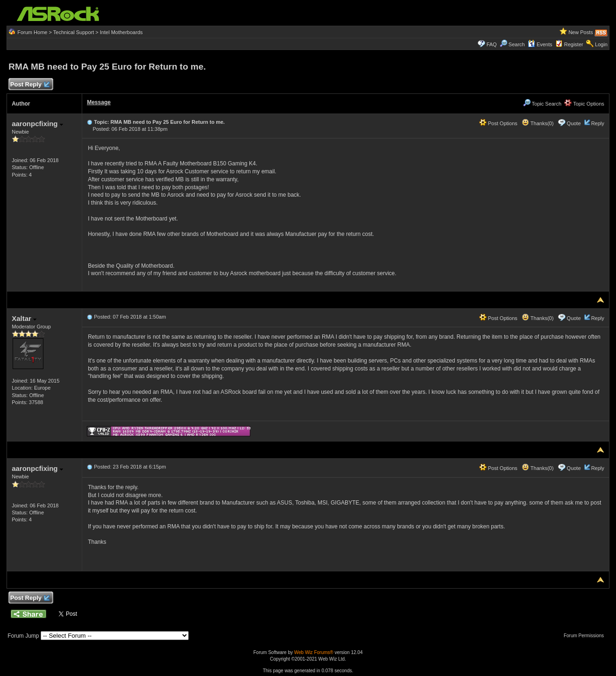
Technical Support (74, 32)
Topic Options (584, 104)
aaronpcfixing (37, 124)
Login (601, 44)
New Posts (581, 32)
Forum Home (32, 32)
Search (517, 44)
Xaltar (24, 318)
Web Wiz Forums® (314, 652)
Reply (598, 123)
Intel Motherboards (121, 32)
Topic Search (542, 104)
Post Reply (29, 85)
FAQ (492, 44)
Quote (574, 123)
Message (99, 102)
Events (540, 44)
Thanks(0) (538, 123)
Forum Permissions (586, 636)
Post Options (498, 123)
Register (574, 44)
